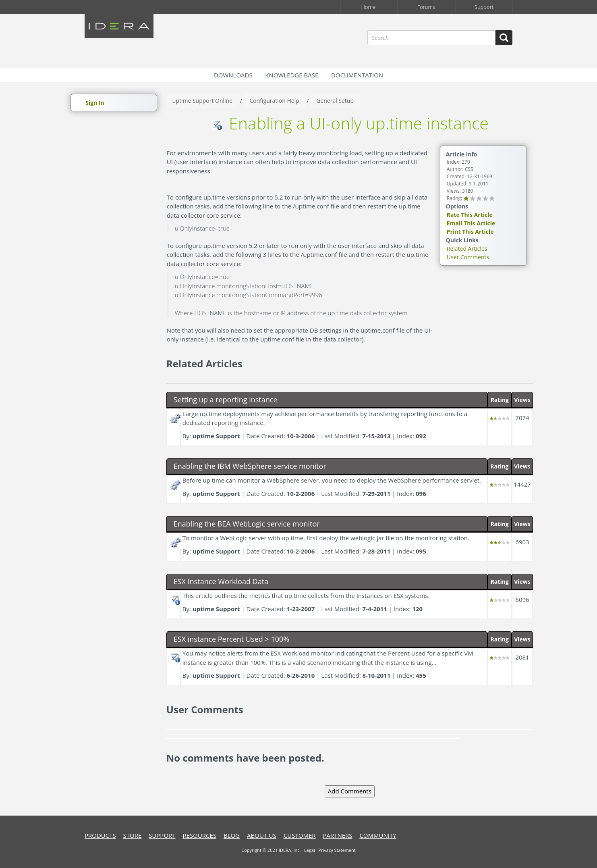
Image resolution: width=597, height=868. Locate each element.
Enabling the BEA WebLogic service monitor (247, 524)
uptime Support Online (202, 101)
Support (484, 7)
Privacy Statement (337, 850)
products (100, 835)
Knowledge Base (292, 75)
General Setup (335, 101)
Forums (426, 7)
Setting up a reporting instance (226, 400)
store (133, 835)
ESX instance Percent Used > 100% (231, 639)
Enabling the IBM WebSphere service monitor (250, 466)
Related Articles (467, 249)
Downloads (233, 75)
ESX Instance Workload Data (221, 581)
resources (199, 835)
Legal (310, 850)
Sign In (95, 103)
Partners (337, 835)
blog (232, 835)
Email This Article (471, 223)
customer (300, 835)
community (378, 835)
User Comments (468, 257)
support (162, 835)
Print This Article (470, 232)
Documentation (357, 75)
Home (368, 7)
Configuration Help (275, 101)
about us (262, 835)
